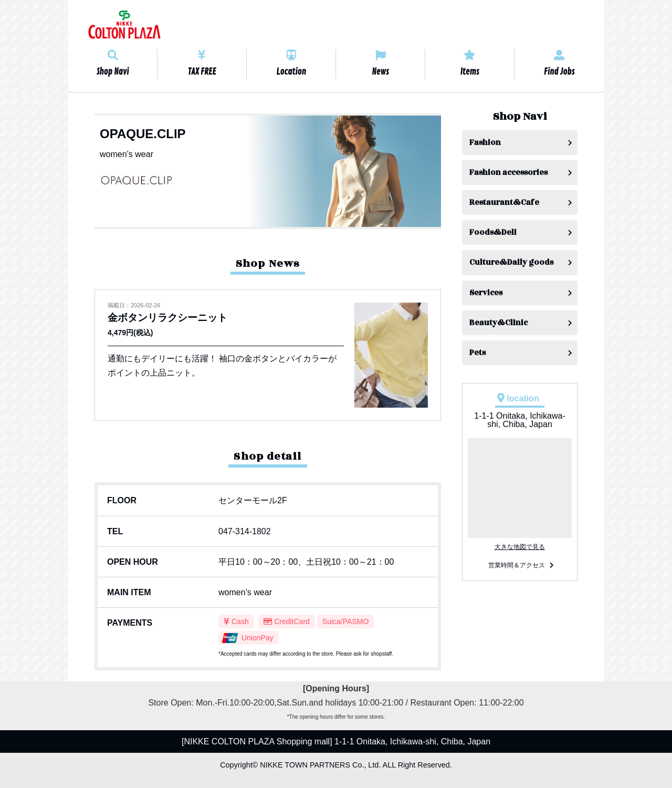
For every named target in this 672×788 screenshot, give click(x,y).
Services (486, 293)
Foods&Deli (493, 232)
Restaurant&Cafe (504, 203)
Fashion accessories (508, 173)
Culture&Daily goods (511, 262)
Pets (477, 353)
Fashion (485, 143)
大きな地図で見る (520, 547)
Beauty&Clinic (498, 323)
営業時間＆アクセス (517, 565)
